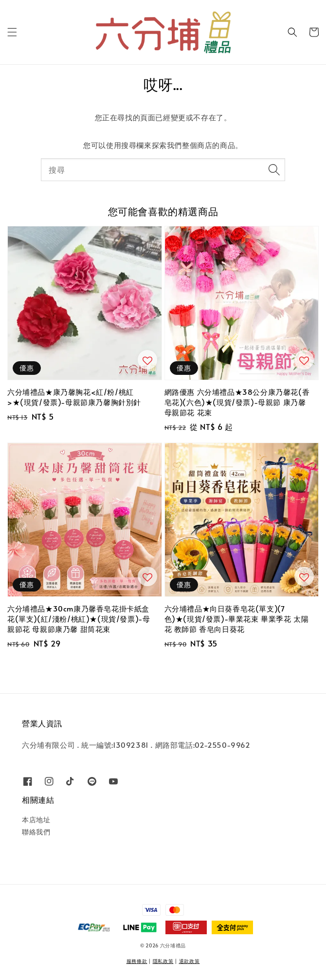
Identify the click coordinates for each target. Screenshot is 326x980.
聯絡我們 (36, 832)
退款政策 (190, 961)
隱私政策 (163, 961)
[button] (12, 32)
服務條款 (137, 961)
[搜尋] (274, 169)
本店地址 (36, 820)
